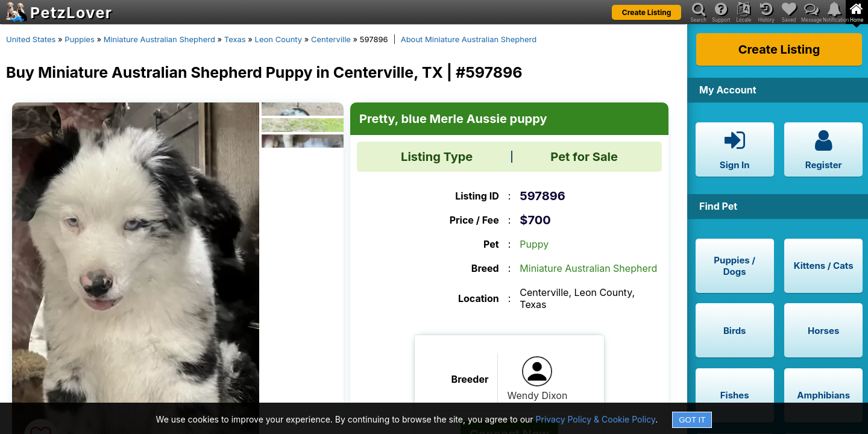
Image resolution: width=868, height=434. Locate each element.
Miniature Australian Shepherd (159, 39)
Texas (235, 39)
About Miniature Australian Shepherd (469, 39)
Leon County (279, 39)
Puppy (534, 244)
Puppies (80, 39)
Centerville (331, 39)
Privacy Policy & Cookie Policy (596, 419)
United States (31, 39)
